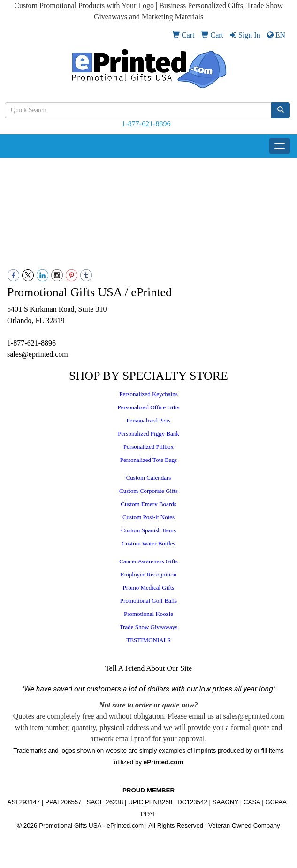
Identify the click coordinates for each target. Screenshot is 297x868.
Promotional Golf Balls (148, 601)
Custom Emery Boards (148, 504)
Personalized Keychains (148, 394)
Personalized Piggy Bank (148, 434)
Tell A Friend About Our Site (148, 668)
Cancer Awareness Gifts (148, 561)
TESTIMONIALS (148, 640)
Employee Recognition (149, 574)
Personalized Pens (148, 420)
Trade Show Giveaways (149, 627)
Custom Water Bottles (148, 543)
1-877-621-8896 (146, 124)
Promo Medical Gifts (149, 588)
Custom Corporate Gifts (148, 491)
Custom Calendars (149, 478)
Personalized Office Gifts (149, 407)
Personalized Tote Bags (149, 460)
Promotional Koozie (148, 614)
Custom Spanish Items (148, 530)
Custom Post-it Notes (148, 517)
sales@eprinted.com (38, 354)
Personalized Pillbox (148, 447)
